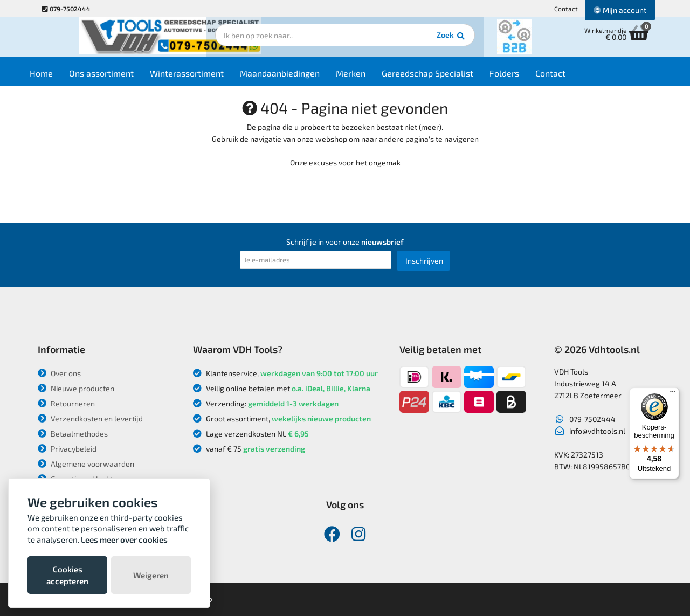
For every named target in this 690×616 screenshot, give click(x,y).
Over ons (59, 373)
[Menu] (673, 394)
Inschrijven (424, 261)
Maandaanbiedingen (296, 76)
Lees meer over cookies (124, 539)
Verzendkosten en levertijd (90, 418)
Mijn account (620, 10)
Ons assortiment (118, 76)
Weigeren (151, 575)
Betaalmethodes (73, 434)
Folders (520, 76)
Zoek (419, 40)
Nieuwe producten (76, 388)
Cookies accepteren (67, 575)
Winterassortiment (203, 76)
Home (57, 76)
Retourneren (66, 403)
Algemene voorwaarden (86, 464)
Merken (367, 76)
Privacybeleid (67, 449)
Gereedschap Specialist (444, 76)
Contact (566, 9)
